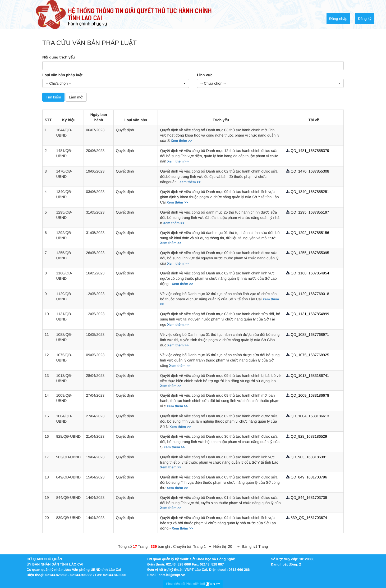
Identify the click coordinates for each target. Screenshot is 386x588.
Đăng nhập (338, 19)
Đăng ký (365, 19)
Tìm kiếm (53, 97)
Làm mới (76, 97)
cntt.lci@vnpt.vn (172, 575)
